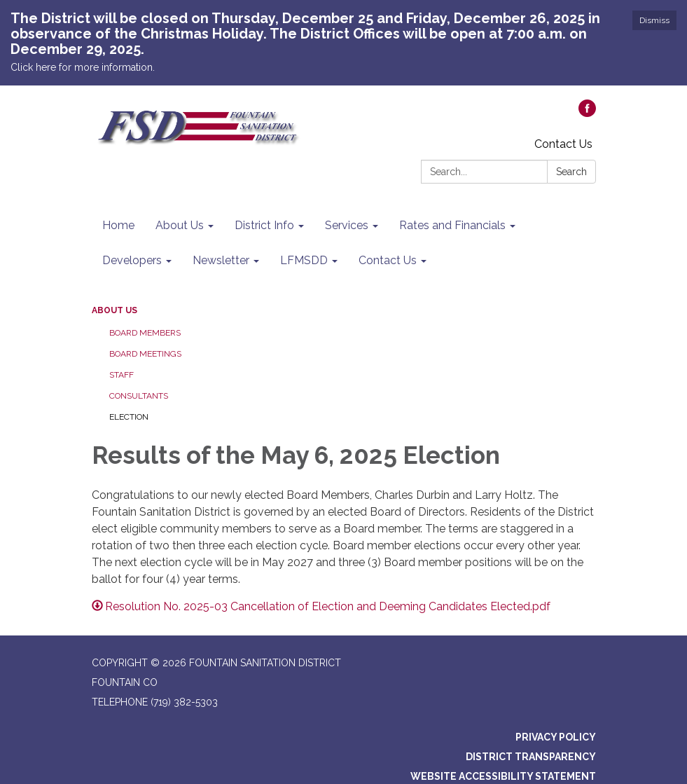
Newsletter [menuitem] (221, 260)
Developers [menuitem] (132, 260)
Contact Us (563, 144)
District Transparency (531, 757)
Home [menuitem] (118, 225)
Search (571, 172)
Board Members (145, 333)
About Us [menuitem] (180, 225)
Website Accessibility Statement (503, 776)
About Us (114, 310)
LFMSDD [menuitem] (304, 260)
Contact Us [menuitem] (388, 260)
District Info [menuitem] (264, 225)
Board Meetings (145, 354)
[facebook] (587, 113)
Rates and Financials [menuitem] (452, 225)
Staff (122, 375)
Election (129, 417)
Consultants (139, 396)
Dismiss (654, 20)
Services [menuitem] (347, 225)
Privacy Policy (556, 737)
